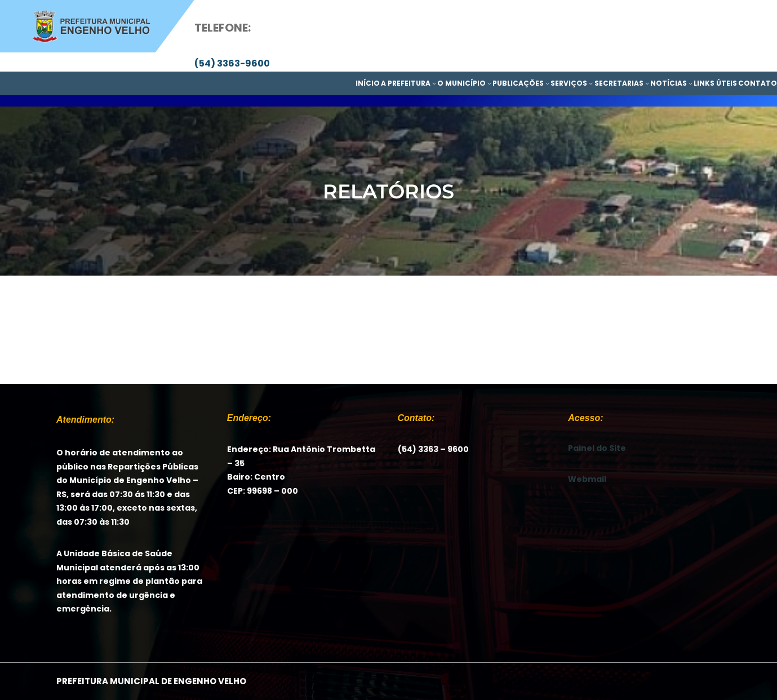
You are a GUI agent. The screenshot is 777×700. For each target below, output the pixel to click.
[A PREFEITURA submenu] (434, 83)
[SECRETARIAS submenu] (647, 83)
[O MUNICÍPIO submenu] (489, 83)
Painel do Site (597, 448)
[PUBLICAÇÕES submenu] (547, 83)
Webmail (587, 479)
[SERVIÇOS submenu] (591, 83)
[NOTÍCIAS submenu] (691, 83)
